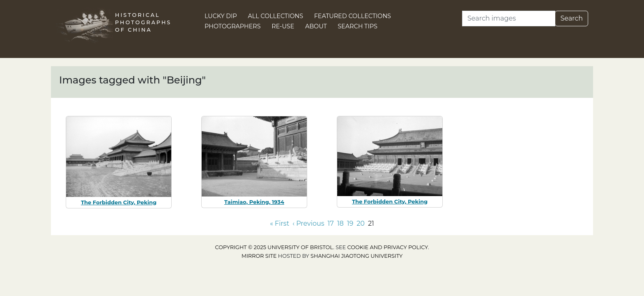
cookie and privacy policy (388, 247)
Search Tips (358, 26)
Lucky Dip (221, 16)
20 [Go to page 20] (361, 223)
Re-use (283, 26)
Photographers (233, 26)
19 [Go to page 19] (350, 223)
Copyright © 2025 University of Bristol (274, 247)
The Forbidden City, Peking (119, 202)
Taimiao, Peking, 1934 (254, 202)
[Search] (509, 18)
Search (572, 18)
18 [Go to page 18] (340, 223)
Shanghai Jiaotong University (356, 256)
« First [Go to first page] (279, 223)
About (316, 26)
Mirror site (259, 256)
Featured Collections (353, 16)
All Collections (276, 16)
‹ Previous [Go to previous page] (308, 223)
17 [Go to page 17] (331, 223)
